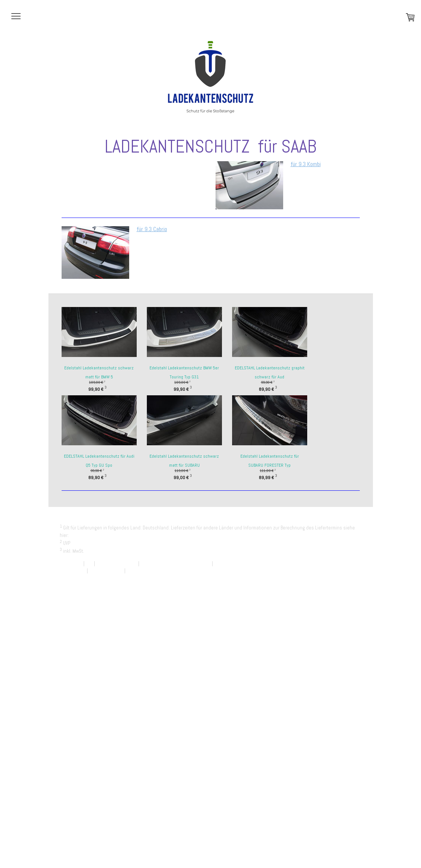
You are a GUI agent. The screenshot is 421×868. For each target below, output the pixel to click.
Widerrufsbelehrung (117, 563)
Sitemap (135, 571)
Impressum (71, 563)
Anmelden (352, 578)
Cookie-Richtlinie (106, 571)
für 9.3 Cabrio (152, 229)
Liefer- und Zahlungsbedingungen (105, 535)
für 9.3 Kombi (306, 164)
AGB (89, 563)
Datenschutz (73, 571)
